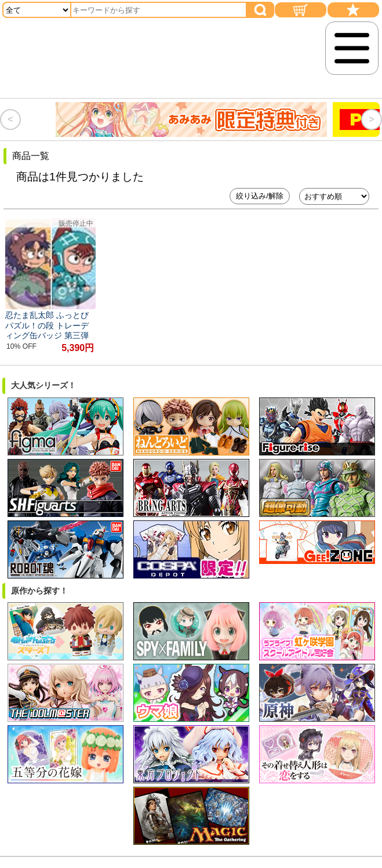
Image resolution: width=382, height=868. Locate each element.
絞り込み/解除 (260, 196)
